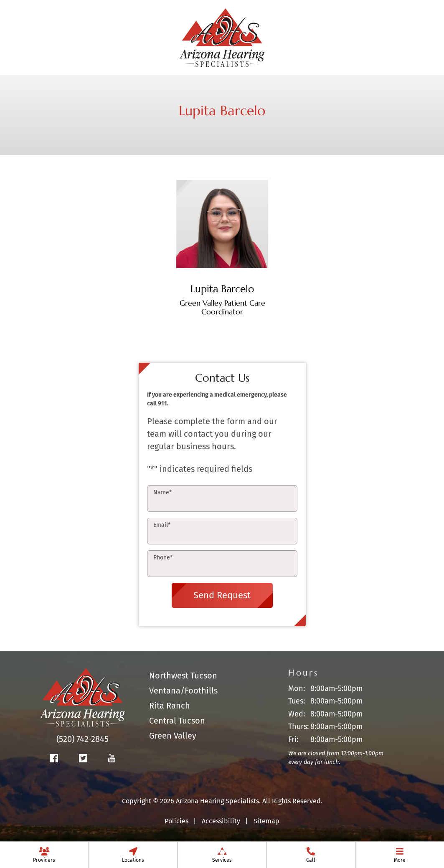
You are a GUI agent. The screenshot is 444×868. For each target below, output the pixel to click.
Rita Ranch (170, 706)
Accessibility (221, 821)
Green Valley (173, 736)
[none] (44, 855)
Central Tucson (177, 721)
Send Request (222, 595)
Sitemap (266, 821)
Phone (163, 558)
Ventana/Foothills (183, 691)
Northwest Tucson (183, 676)
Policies (176, 821)
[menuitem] (44, 855)
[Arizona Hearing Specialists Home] (222, 37)
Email (162, 525)
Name (162, 492)
